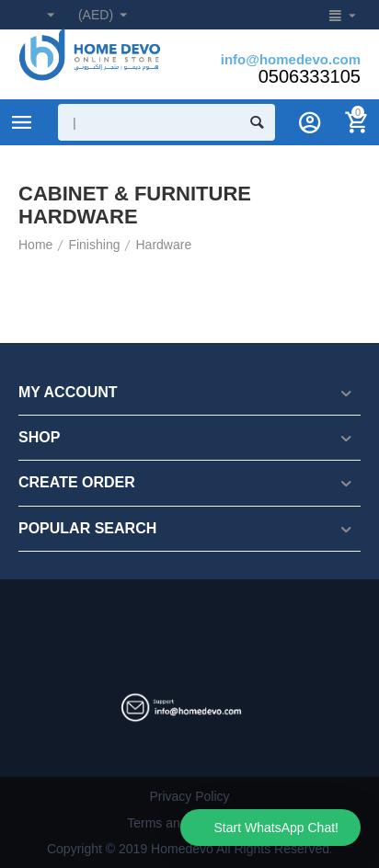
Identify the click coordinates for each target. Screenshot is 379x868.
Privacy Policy (189, 796)
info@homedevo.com (291, 59)
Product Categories (22, 122)
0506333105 (310, 76)
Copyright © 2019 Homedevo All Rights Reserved (188, 849)
